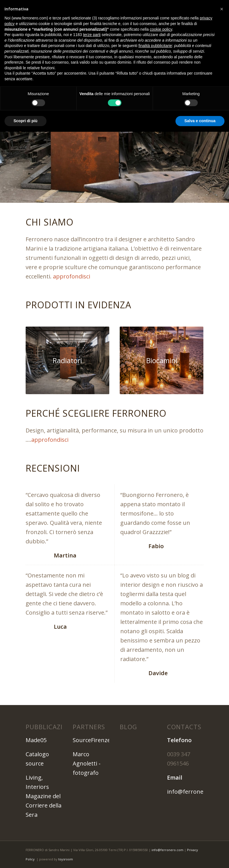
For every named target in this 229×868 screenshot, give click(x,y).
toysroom (66, 859)
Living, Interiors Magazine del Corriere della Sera (44, 796)
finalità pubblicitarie (155, 46)
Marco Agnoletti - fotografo (87, 763)
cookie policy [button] (161, 29)
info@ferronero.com (194, 792)
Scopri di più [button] (25, 121)
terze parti (92, 35)
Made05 (36, 740)
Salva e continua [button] (200, 121)
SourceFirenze (92, 740)
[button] (222, 9)
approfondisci (72, 276)
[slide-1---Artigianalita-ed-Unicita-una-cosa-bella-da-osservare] (67, 360)
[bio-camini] (162, 360)
